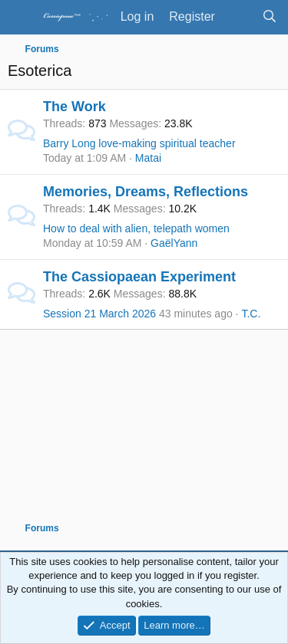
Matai (148, 158)
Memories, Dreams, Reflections (146, 192)
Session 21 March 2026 (99, 314)
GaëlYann (174, 243)
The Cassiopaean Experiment (139, 277)
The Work (74, 107)
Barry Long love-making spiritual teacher (139, 143)
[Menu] (21, 18)
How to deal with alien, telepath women (136, 228)
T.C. (251, 314)
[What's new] (238, 17)
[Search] (269, 17)
